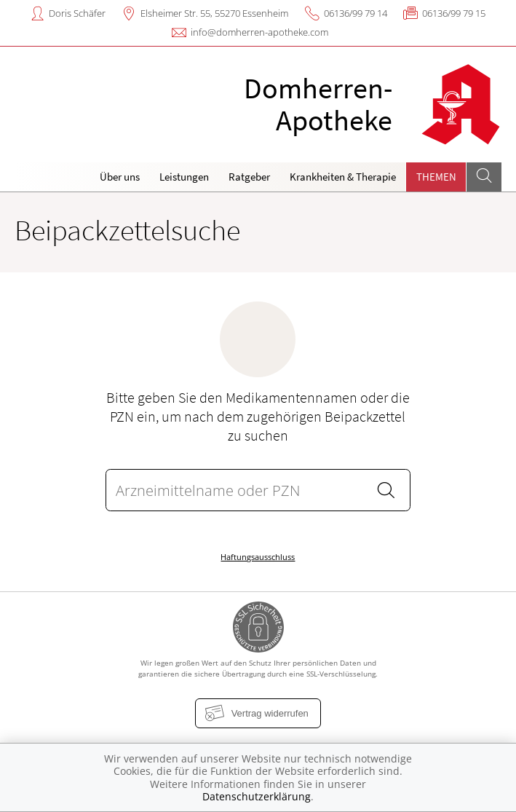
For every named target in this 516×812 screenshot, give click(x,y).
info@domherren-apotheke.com (259, 32)
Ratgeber (249, 177)
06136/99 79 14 (356, 13)
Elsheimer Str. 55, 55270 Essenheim (214, 13)
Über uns (120, 177)
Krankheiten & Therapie (343, 177)
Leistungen (184, 177)
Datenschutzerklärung (257, 796)
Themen (436, 177)
